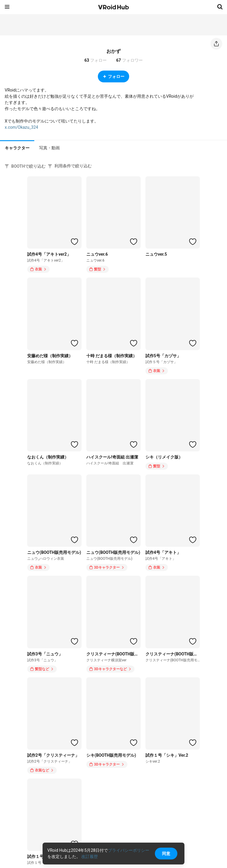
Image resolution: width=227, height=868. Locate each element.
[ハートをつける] (74, 242)
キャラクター (17, 148)
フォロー (113, 76)
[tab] (17, 147)
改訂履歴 (90, 856)
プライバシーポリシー (129, 850)
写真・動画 (49, 148)
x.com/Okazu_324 (21, 127)
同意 (166, 854)
